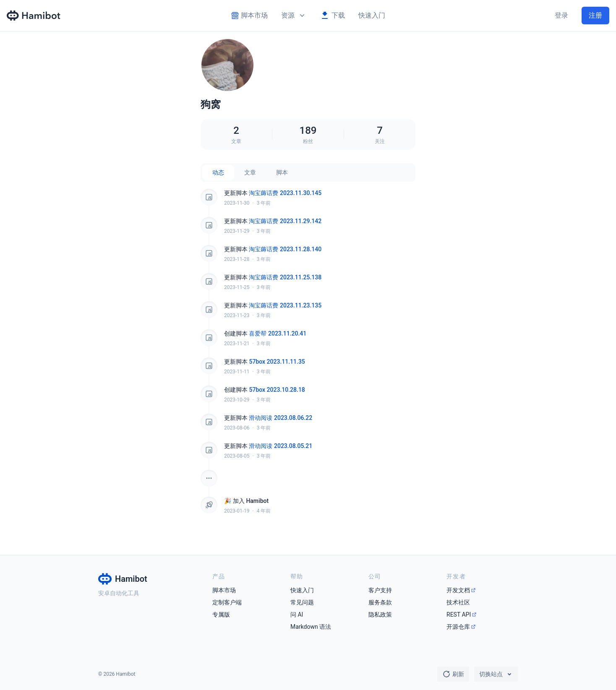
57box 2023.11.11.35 (277, 362)
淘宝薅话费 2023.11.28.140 (285, 249)
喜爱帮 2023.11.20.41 (278, 333)
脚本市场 (224, 590)
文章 (250, 172)
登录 (561, 15)
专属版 (221, 614)
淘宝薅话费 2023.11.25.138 (285, 277)
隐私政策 (380, 614)
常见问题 (302, 602)
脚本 (282, 172)
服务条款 (380, 602)
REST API (459, 614)
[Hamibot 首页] (34, 16)
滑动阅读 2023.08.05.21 (281, 446)
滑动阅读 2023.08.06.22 (281, 418)
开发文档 (458, 590)
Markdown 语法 (311, 627)
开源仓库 (458, 627)
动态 (218, 172)
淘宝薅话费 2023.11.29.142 (285, 221)
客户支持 (380, 590)
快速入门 (372, 15)
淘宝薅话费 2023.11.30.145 (285, 193)
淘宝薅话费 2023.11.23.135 (285, 305)
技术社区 (458, 602)
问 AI (297, 614)
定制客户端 (227, 602)
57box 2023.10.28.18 (277, 390)
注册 (595, 15)
